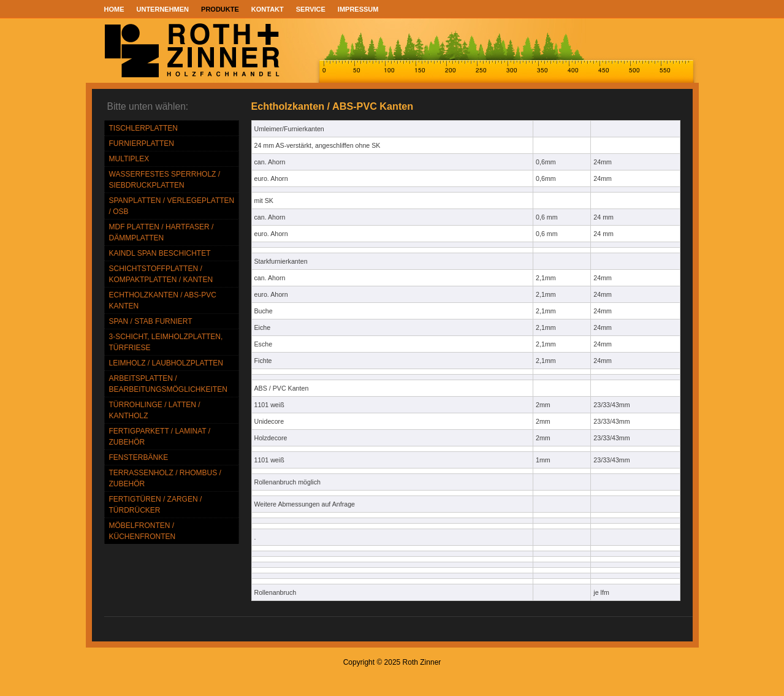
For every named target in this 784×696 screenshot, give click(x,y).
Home (114, 9)
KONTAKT (268, 9)
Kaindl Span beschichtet (160, 253)
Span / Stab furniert (151, 321)
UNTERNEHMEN (163, 9)
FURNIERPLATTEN (142, 143)
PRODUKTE (220, 9)
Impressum (358, 9)
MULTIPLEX (129, 159)
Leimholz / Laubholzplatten (166, 363)
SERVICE (311, 9)
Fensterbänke (139, 457)
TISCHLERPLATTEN (143, 128)
